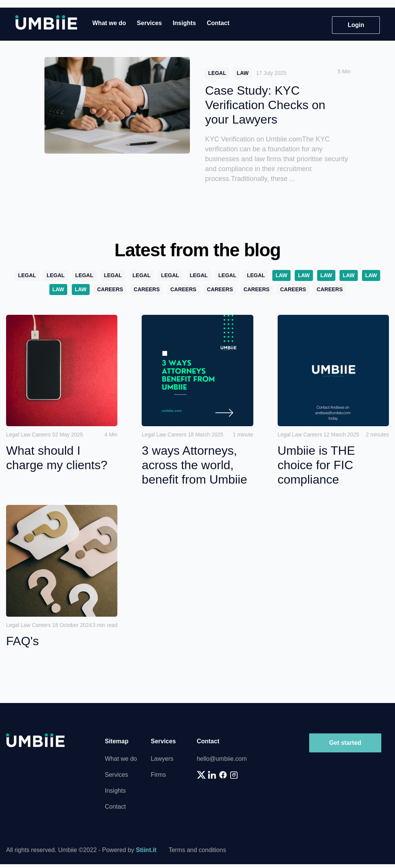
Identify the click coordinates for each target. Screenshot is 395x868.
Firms (158, 775)
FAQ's (22, 641)
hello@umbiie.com (222, 759)
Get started (345, 743)
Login (356, 25)
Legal (217, 73)
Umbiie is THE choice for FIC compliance (316, 465)
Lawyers (162, 759)
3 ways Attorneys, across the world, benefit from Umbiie (194, 465)
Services (149, 23)
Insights (184, 23)
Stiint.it (146, 850)
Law (243, 73)
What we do (109, 23)
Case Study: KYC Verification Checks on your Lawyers (265, 105)
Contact (218, 23)
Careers (110, 289)
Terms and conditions (197, 850)
